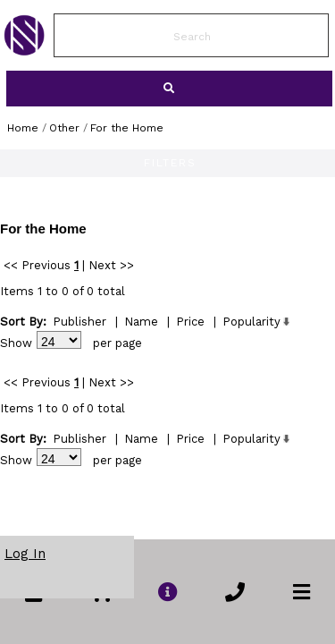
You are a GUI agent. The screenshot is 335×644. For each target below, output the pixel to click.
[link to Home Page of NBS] (24, 51)
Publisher (80, 322)
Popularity (251, 322)
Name (141, 322)
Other (64, 128)
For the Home (127, 128)
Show (16, 343)
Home (23, 128)
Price (190, 322)
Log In (25, 554)
